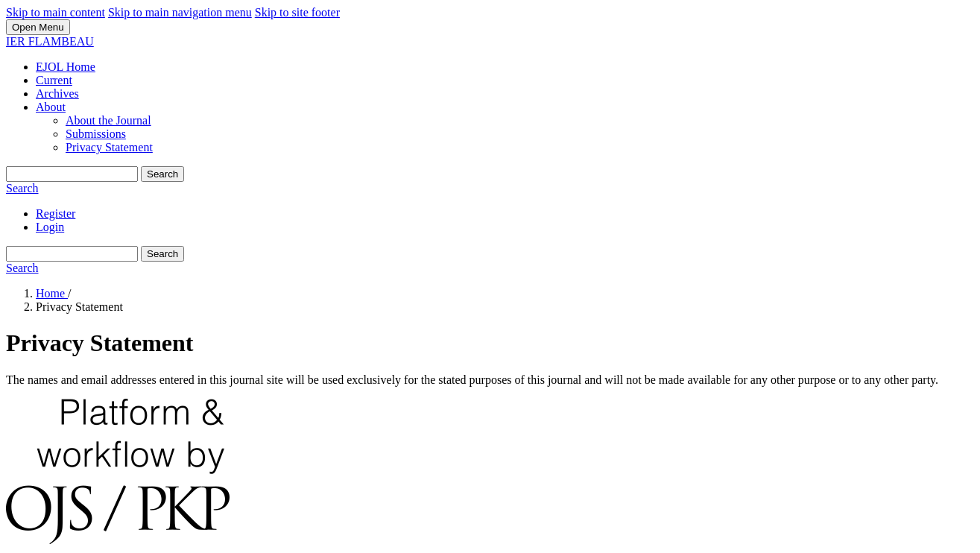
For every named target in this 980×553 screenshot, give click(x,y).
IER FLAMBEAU (50, 41)
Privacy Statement (109, 147)
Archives (57, 94)
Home (52, 293)
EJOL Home (66, 67)
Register (56, 214)
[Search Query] (72, 174)
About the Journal (108, 120)
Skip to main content (56, 12)
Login (50, 227)
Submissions (96, 134)
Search (162, 174)
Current (54, 80)
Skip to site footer (297, 12)
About (51, 107)
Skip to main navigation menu (180, 12)
